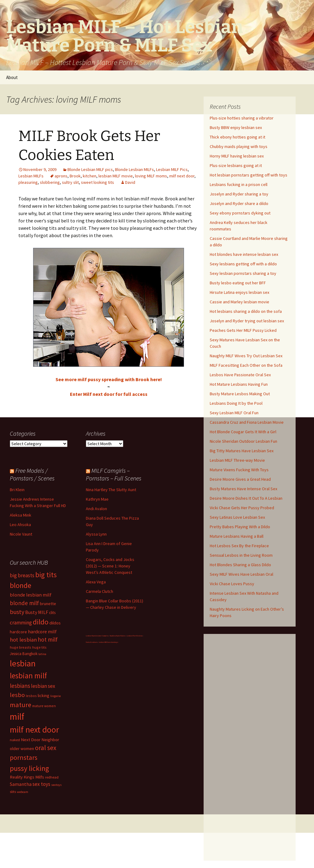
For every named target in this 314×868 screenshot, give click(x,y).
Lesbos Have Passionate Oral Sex (240, 375)
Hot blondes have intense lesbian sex (244, 254)
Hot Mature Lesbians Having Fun (239, 384)
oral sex (46, 748)
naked (15, 740)
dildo (41, 622)
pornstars (24, 758)
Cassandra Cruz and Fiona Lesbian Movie (247, 422)
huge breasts (21, 647)
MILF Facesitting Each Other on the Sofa (246, 365)
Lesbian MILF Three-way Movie (237, 460)
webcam (23, 792)
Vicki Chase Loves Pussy (232, 584)
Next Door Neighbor (40, 739)
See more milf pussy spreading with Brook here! (109, 379)
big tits (46, 575)
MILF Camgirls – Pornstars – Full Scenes (114, 474)
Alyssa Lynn (96, 534)
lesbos (31, 696)
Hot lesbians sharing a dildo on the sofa (246, 311)
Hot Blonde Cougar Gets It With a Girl (243, 432)
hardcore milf (42, 631)
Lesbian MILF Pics (172, 169)
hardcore (18, 632)
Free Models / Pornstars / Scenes (32, 474)
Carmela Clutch (100, 591)
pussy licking (29, 768)
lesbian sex (43, 686)
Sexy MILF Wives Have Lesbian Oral (241, 574)
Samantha (21, 784)
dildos (55, 623)
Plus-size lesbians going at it (236, 165)
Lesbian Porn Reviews (135, 636)
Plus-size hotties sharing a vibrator (242, 118)
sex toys (41, 784)
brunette (48, 604)
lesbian (23, 663)
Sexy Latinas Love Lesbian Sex (237, 517)
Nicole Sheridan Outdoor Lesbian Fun (243, 441)
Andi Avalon (96, 509)
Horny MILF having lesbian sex (237, 156)
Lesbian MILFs (31, 176)
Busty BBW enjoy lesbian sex (236, 127)
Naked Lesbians (92, 642)
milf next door (182, 176)
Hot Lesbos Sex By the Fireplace (239, 546)
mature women (44, 706)
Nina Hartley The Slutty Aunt (111, 490)
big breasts (22, 575)
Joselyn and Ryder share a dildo (239, 203)
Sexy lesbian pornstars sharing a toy (243, 273)
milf (17, 716)
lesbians (20, 686)
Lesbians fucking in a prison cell (239, 184)
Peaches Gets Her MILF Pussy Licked (243, 330)
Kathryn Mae (97, 499)
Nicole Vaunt (21, 534)
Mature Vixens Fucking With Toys (239, 470)
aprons (61, 176)
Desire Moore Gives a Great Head (240, 479)
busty (17, 612)
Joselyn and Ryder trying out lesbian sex (247, 321)
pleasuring (28, 182)
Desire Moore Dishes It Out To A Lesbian (246, 498)
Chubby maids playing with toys (239, 146)
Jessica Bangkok (24, 654)
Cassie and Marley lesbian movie (239, 302)
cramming (21, 623)
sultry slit (70, 182)
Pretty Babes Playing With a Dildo (240, 527)
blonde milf (24, 603)
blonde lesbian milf (31, 595)
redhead (52, 777)
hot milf (48, 639)
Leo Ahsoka (20, 525)
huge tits (39, 647)
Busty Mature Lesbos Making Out (240, 394)
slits (13, 792)
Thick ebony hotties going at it (237, 137)
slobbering (50, 182)
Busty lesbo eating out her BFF (238, 283)
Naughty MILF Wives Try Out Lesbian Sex (246, 356)
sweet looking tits (98, 182)
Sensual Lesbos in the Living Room (241, 555)
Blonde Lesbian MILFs (134, 169)
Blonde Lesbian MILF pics (90, 169)
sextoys (56, 785)
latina (42, 654)
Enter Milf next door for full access (109, 394)
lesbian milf (28, 676)
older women (22, 749)
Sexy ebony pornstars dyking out (240, 213)
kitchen (90, 176)
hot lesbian (23, 640)
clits (52, 613)
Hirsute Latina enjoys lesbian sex (239, 292)
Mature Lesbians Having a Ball (237, 536)
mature (21, 705)
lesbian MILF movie (116, 176)
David (130, 182)
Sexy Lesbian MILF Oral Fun (234, 413)
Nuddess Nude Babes (118, 636)
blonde (21, 585)
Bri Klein (17, 490)
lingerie (56, 696)
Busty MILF (37, 612)
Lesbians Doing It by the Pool (236, 403)
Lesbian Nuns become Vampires (97, 636)
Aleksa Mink (21, 515)
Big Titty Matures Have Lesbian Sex (242, 451)
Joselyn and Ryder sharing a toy (239, 194)
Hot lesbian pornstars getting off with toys (249, 175)
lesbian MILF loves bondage (109, 642)
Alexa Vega (96, 582)
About (12, 77)
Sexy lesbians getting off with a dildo (243, 264)
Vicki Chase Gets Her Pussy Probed (242, 508)
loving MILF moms (151, 176)
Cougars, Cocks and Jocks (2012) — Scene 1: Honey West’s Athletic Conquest (110, 566)
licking (44, 696)
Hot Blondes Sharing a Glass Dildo (240, 565)
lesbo (17, 695)
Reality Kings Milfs (27, 777)
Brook (75, 176)
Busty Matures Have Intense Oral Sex (243, 489)
